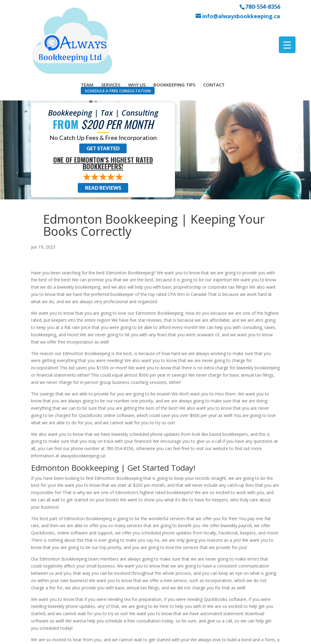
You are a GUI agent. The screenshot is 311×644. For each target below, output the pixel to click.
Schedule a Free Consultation (118, 34)
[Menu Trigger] (287, 45)
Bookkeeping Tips (174, 28)
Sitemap (139, 636)
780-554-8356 (263, 6)
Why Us (137, 28)
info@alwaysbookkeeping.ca (241, 16)
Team (87, 28)
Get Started (103, 92)
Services (111, 28)
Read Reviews (103, 132)
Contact (214, 28)
